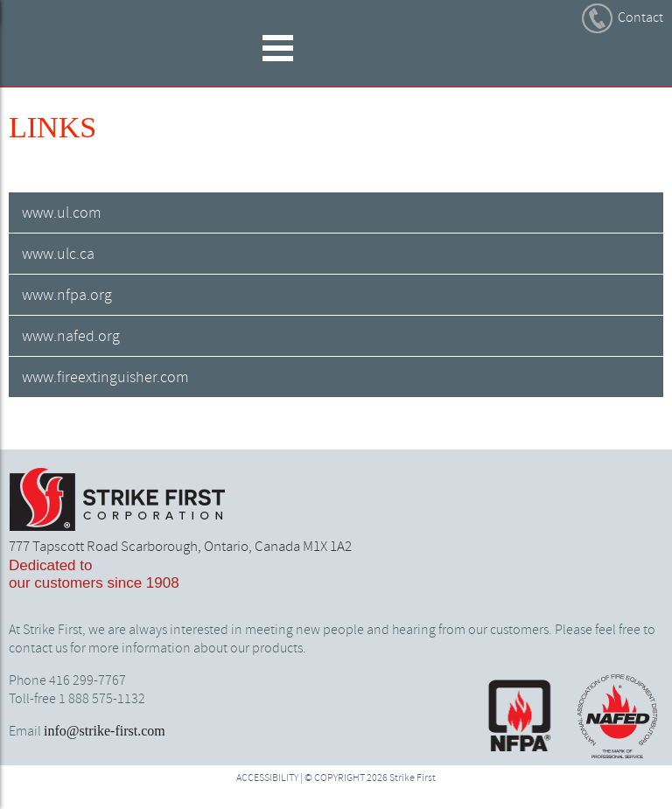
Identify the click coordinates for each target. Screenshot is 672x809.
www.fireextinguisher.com (105, 378)
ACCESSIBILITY (267, 778)
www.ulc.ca (58, 255)
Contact (640, 18)
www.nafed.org (71, 337)
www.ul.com (62, 213)
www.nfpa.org (67, 296)
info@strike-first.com (105, 731)
